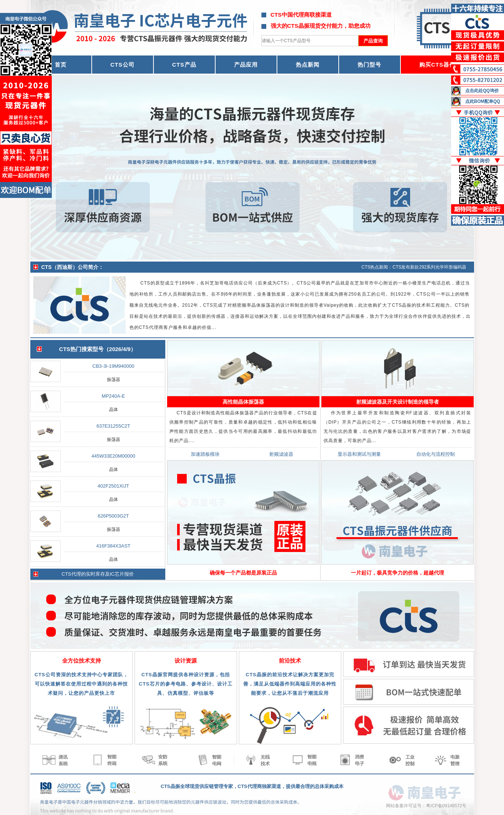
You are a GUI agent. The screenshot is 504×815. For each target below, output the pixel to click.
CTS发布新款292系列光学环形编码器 (429, 267)
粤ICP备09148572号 (446, 806)
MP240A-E (113, 396)
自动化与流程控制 (436, 454)
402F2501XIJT (113, 486)
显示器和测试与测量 (359, 454)
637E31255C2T (113, 426)
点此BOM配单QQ (483, 101)
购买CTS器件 (437, 65)
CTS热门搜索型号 (81, 349)
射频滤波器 (281, 454)
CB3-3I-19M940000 (113, 366)
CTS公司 (123, 65)
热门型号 (369, 65)
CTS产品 (184, 65)
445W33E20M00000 (113, 456)
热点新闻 (308, 65)
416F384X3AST (113, 546)
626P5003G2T (113, 516)
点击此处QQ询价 (482, 91)
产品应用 (246, 65)
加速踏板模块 (205, 454)
